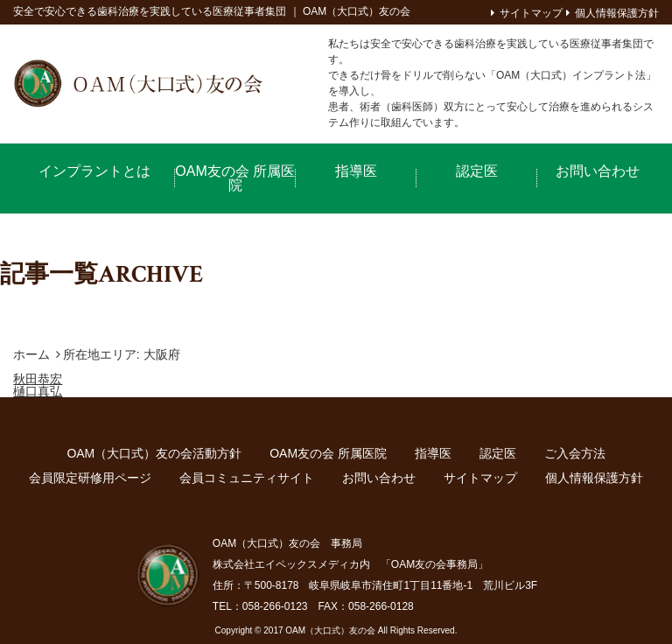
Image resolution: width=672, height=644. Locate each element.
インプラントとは (94, 171)
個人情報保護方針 (617, 13)
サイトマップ (531, 13)
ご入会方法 (575, 453)
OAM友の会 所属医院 (235, 178)
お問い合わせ (598, 171)
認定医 (477, 171)
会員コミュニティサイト (247, 478)
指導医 (356, 171)
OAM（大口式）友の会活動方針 (154, 453)
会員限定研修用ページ (90, 478)
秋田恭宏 (38, 379)
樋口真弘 (38, 391)
